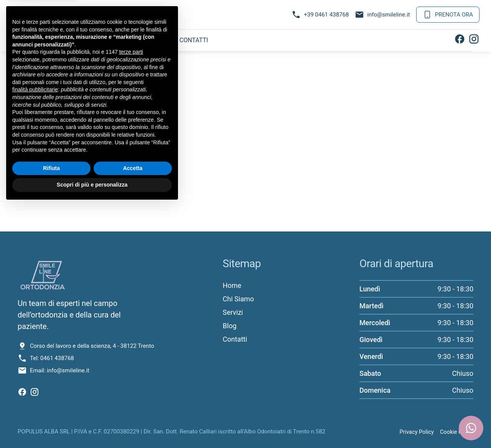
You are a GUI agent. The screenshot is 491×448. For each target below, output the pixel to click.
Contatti (194, 40)
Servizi (116, 40)
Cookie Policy (456, 431)
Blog (153, 40)
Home (29, 40)
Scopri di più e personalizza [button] (92, 427)
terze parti (131, 294)
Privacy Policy (415, 431)
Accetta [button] (133, 410)
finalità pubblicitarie (35, 332)
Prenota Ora (448, 15)
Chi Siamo (72, 40)
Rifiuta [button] (51, 410)
